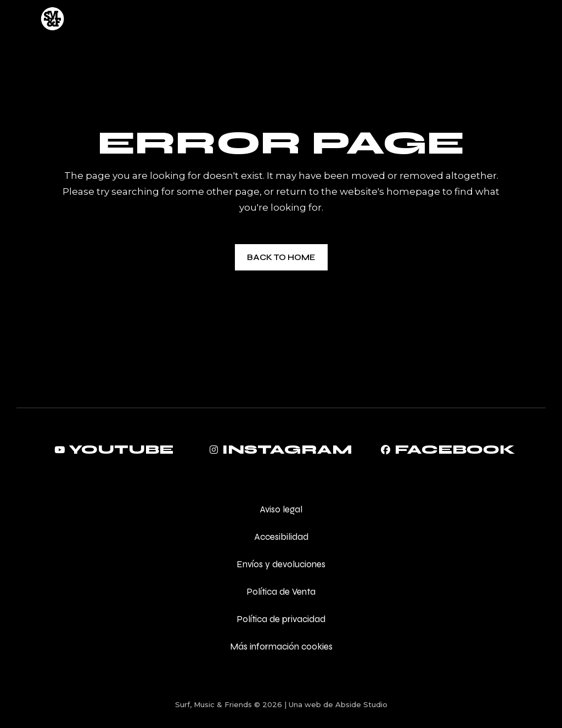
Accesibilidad (281, 537)
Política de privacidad (281, 619)
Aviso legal (281, 509)
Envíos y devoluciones (281, 564)
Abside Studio (361, 704)
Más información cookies (281, 647)
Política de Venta (281, 592)
